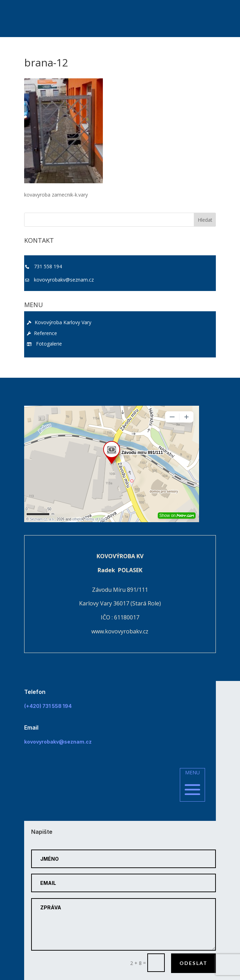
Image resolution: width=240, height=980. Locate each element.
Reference (42, 333)
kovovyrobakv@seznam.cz (64, 280)
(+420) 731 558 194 (48, 706)
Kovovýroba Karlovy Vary (59, 322)
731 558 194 (48, 266)
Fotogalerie (44, 344)
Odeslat (194, 963)
